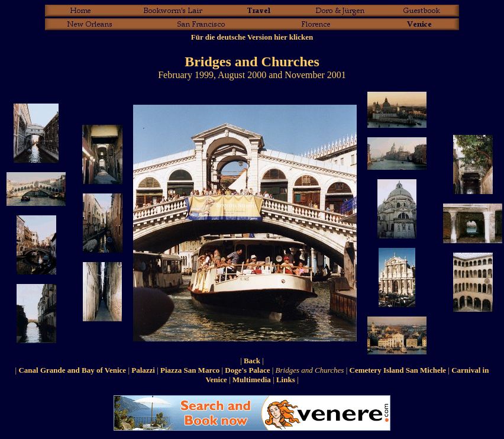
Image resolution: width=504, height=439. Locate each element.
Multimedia (252, 380)
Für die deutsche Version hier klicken (252, 37)
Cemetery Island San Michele (398, 370)
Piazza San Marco (190, 370)
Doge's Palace (247, 370)
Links (286, 380)
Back (252, 361)
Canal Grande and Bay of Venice (72, 370)
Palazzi (143, 370)
